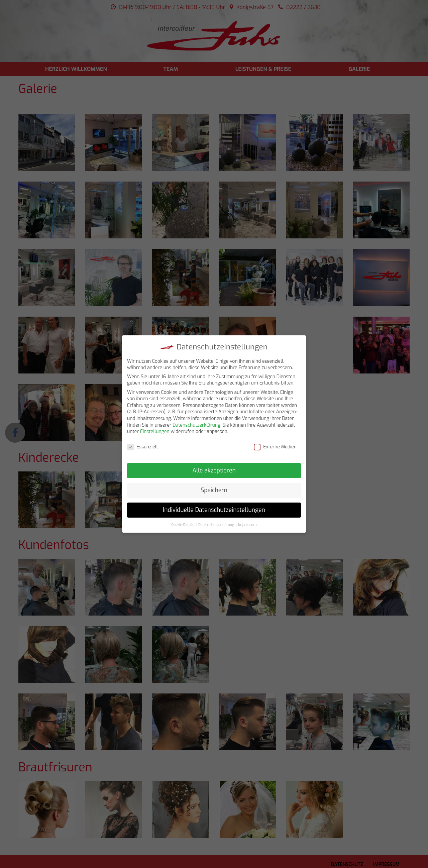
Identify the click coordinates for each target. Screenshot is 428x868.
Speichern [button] (214, 490)
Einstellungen (155, 431)
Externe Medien (275, 447)
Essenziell (142, 447)
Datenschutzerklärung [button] (216, 525)
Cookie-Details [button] (183, 525)
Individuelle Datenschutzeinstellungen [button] (214, 510)
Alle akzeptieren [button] (214, 470)
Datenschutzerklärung (196, 425)
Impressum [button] (247, 525)
